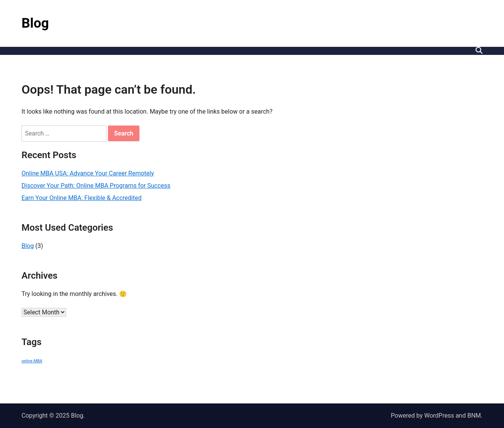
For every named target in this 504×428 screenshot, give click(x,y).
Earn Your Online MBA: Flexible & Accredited (82, 198)
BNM (474, 416)
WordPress (439, 416)
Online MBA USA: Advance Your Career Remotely (88, 173)
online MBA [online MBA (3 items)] (32, 361)
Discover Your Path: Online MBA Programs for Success (96, 186)
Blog (35, 23)
